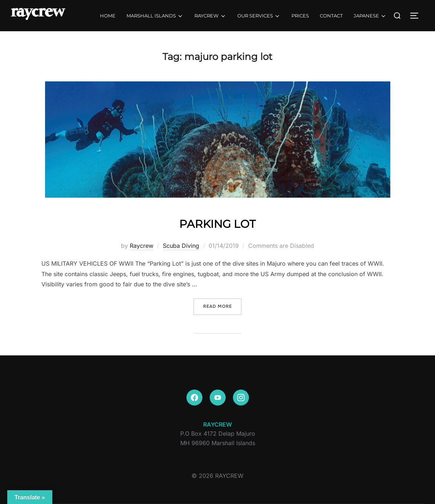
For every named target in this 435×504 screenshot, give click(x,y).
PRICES (300, 16)
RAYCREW (210, 16)
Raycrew (142, 246)
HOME (108, 16)
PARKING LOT (217, 222)
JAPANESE (370, 16)
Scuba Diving (181, 246)
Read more (222, 306)
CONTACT (331, 16)
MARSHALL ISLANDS (155, 16)
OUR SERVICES (259, 16)
